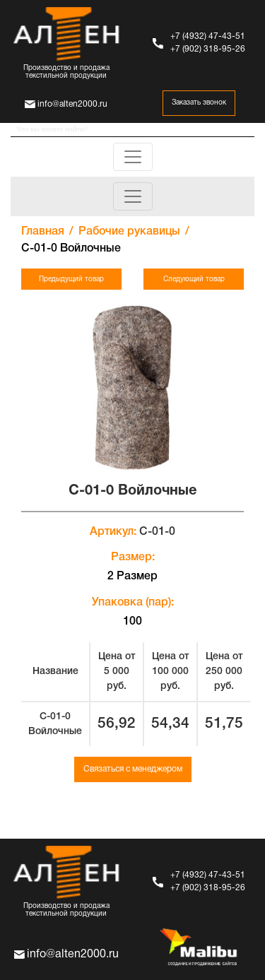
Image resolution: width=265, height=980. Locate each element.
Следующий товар (194, 279)
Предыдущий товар (71, 279)
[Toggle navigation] (133, 157)
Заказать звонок (199, 103)
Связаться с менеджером (133, 769)
